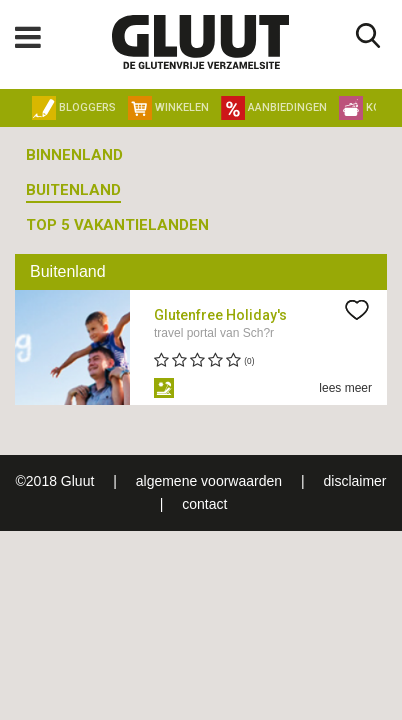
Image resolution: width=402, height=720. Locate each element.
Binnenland (74, 155)
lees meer (345, 388)
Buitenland (73, 190)
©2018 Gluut (55, 481)
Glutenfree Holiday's (220, 315)
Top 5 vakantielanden (117, 225)
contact (204, 504)
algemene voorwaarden (209, 481)
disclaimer (354, 481)
